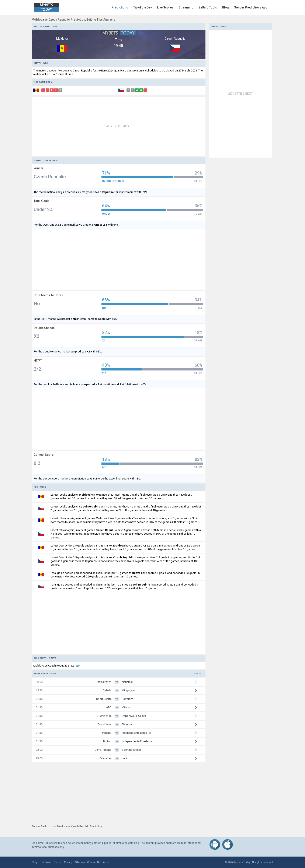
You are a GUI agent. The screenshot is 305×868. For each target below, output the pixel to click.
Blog (226, 7)
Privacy (68, 862)
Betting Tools (208, 7)
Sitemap (80, 862)
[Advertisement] (119, 126)
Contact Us (94, 862)
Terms (58, 862)
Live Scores (165, 7)
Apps (106, 862)
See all (199, 674)
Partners (47, 862)
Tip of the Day (143, 7)
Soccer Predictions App (251, 7)
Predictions (120, 7)
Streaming (186, 7)
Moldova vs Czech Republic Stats (57, 666)
